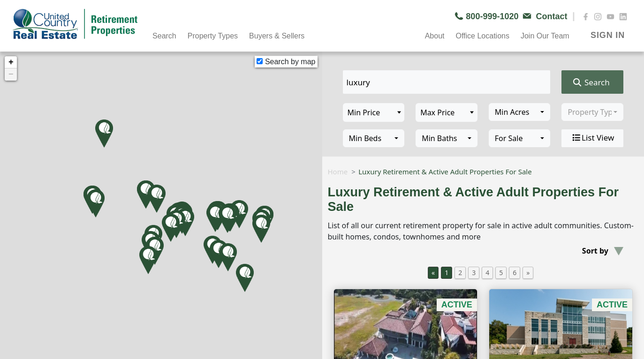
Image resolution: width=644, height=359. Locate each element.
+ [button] (11, 62)
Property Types (213, 36)
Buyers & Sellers (277, 36)
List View (592, 138)
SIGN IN (608, 35)
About (435, 36)
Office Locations (482, 36)
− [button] (11, 75)
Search (164, 36)
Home (338, 172)
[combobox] (520, 112)
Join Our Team (545, 36)
